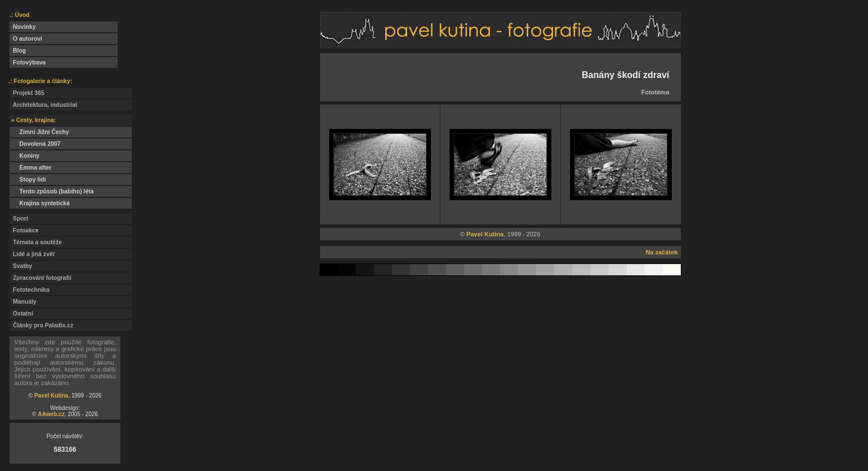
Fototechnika (29, 290)
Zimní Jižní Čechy (39, 132)
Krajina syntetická (40, 203)
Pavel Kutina (51, 396)
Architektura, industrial (43, 105)
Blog (18, 51)
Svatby (21, 266)
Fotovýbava (28, 62)
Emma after (31, 168)
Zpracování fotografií (40, 278)
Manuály (23, 302)
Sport (19, 219)
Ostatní (21, 314)
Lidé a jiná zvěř (32, 254)
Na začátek (662, 252)
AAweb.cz (51, 414)
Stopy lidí (28, 180)
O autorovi (26, 39)
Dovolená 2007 (35, 144)
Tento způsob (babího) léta (52, 191)
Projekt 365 (27, 93)
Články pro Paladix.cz (42, 325)
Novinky (23, 27)
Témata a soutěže (36, 242)
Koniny (25, 156)
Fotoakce (24, 230)
